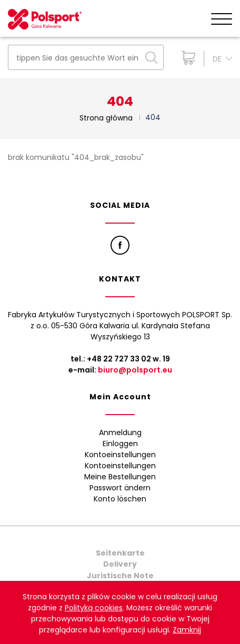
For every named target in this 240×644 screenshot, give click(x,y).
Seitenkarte (120, 553)
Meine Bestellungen (120, 477)
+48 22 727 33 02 (119, 359)
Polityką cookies (94, 608)
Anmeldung (120, 432)
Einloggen (120, 444)
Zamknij (187, 630)
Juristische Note (120, 576)
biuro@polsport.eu (135, 370)
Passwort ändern (120, 488)
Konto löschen (120, 499)
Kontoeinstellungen (120, 455)
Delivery (120, 564)
